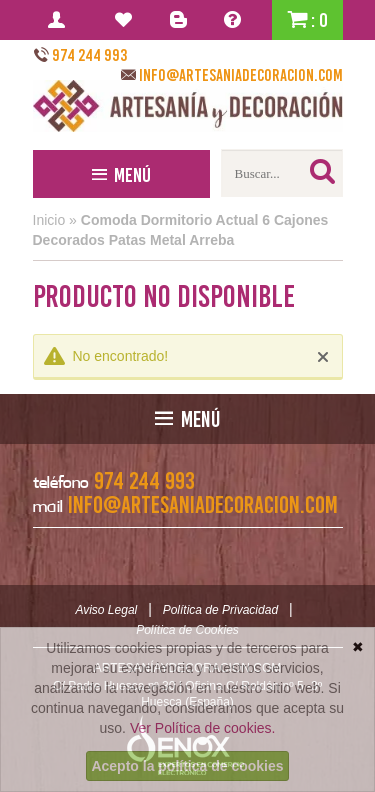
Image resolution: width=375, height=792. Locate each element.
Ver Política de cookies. (203, 728)
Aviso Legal (106, 610)
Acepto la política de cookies (187, 766)
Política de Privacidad (220, 610)
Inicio (49, 220)
